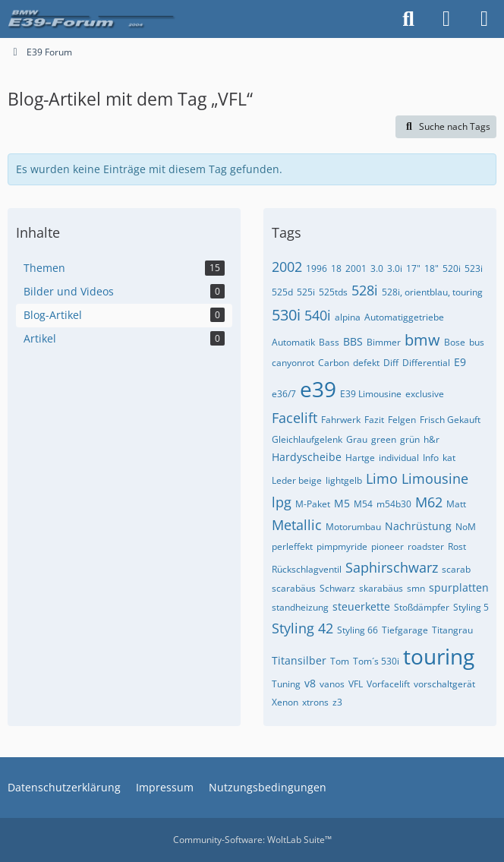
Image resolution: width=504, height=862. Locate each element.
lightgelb (344, 480)
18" (432, 268)
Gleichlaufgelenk (307, 439)
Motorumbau (353, 527)
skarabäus (381, 588)
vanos (332, 684)
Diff (391, 363)
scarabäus (294, 588)
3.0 (377, 268)
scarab (456, 569)
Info (431, 458)
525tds (333, 292)
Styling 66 (358, 630)
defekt (366, 363)
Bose (455, 342)
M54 (363, 504)
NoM (466, 527)
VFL (356, 684)
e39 (318, 389)
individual (399, 458)
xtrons (315, 702)
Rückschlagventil (307, 569)
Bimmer (384, 342)
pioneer (387, 546)
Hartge (360, 458)
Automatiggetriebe (404, 317)
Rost (457, 546)
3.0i (395, 268)
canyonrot (293, 363)
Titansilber (299, 660)
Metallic (297, 525)
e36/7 (284, 394)
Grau (357, 439)
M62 (429, 502)
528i (365, 290)
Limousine (435, 478)
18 (336, 268)
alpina (348, 317)
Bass (329, 342)
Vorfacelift (388, 684)
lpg (282, 502)
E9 (460, 362)
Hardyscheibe (307, 457)
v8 (310, 683)
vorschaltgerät (444, 684)
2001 (356, 268)
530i (286, 315)
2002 (287, 267)
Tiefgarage (405, 630)
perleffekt (292, 546)
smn (416, 588)
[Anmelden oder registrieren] (446, 19)
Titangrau (452, 630)
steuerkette (361, 606)
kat (449, 458)
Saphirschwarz (392, 567)
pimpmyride (342, 546)
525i (306, 292)
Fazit (374, 420)
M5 (342, 503)
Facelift (295, 418)
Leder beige (297, 480)
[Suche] (408, 19)
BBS (353, 341)
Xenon (285, 702)
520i (452, 268)
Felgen (402, 420)
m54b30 (394, 504)
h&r (432, 439)
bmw (422, 340)
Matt (456, 504)
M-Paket (313, 504)
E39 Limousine (371, 394)
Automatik (293, 342)
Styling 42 (302, 628)
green (384, 439)
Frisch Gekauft (450, 420)
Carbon (334, 363)
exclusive (425, 394)
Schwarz (337, 588)
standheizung (300, 607)
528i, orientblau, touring (432, 292)
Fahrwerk (341, 420)
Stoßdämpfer (422, 607)
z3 (337, 702)
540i (318, 315)
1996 (317, 268)
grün (410, 439)
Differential (426, 363)
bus (477, 342)
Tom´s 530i (376, 661)
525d (282, 292)
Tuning (286, 684)
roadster (426, 546)
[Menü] (484, 19)
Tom (340, 661)
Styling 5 (471, 607)
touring (439, 656)
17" (413, 268)
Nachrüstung (418, 526)
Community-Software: (252, 840)
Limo (382, 478)
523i (474, 268)
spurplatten (459, 587)
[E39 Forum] (93, 19)
